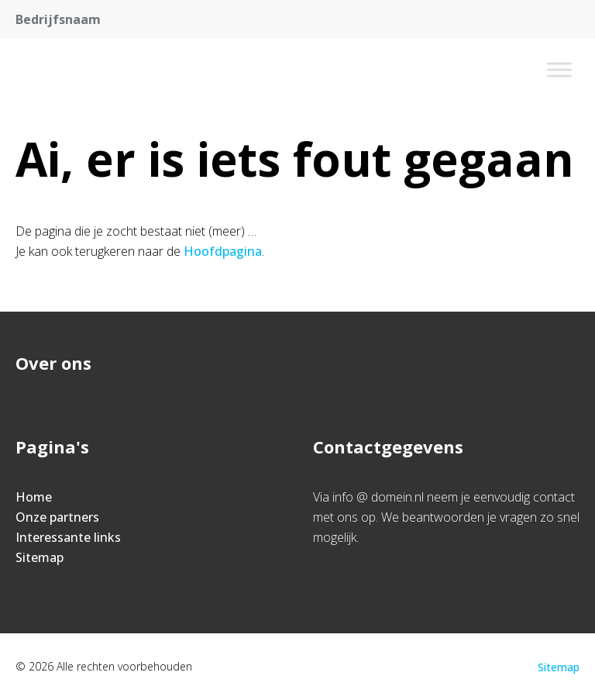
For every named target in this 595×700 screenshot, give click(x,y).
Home (34, 497)
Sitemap (40, 557)
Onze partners (57, 517)
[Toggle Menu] (559, 69)
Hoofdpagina (223, 251)
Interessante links (68, 537)
